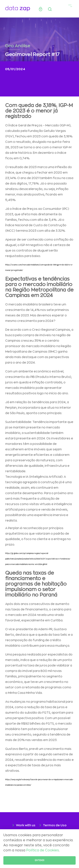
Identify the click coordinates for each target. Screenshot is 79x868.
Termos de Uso (55, 825)
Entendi (39, 860)
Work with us (26, 825)
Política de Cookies (43, 850)
